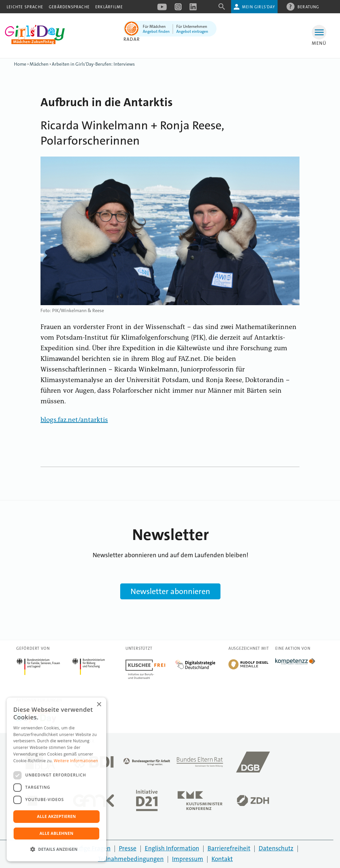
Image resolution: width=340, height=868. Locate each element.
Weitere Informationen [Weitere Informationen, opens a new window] (76, 761)
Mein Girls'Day (258, 7)
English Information (172, 848)
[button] (56, 849)
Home (20, 64)
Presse (128, 848)
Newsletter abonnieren (170, 591)
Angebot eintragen (192, 32)
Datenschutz (276, 848)
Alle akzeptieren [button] (56, 816)
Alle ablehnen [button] (56, 833)
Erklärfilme (109, 7)
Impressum (188, 859)
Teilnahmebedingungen (131, 859)
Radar (132, 39)
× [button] (99, 705)
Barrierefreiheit (229, 848)
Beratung (308, 7)
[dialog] (56, 779)
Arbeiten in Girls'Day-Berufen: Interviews (93, 64)
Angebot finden (156, 32)
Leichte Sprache (25, 7)
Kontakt (222, 859)
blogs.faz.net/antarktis (74, 420)
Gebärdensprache (69, 7)
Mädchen (39, 64)
